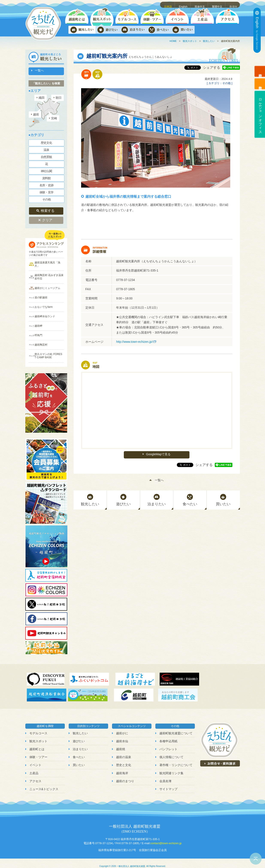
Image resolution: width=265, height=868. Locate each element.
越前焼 (121, 743)
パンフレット (168, 743)
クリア (47, 218)
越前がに (122, 727)
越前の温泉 (124, 751)
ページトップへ (256, 859)
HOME (173, 41)
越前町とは (37, 743)
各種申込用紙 (168, 735)
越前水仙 (122, 735)
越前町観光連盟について (176, 727)
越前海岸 (122, 767)
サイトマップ (168, 783)
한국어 (234, 5)
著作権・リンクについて (176, 759)
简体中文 (200, 5)
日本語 (169, 5)
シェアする (212, 68)
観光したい (209, 41)
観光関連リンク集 (171, 767)
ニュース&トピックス (44, 783)
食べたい (79, 751)
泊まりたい (80, 743)
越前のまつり (125, 775)
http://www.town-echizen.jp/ (134, 342)
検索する (48, 209)
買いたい (79, 759)
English (184, 5)
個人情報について (171, 751)
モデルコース (38, 727)
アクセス (35, 775)
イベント (35, 759)
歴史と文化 (124, 759)
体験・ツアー (38, 751)
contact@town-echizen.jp (166, 837)
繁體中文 (218, 5)
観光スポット (190, 41)
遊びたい (79, 735)
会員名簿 (165, 775)
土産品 (34, 767)
